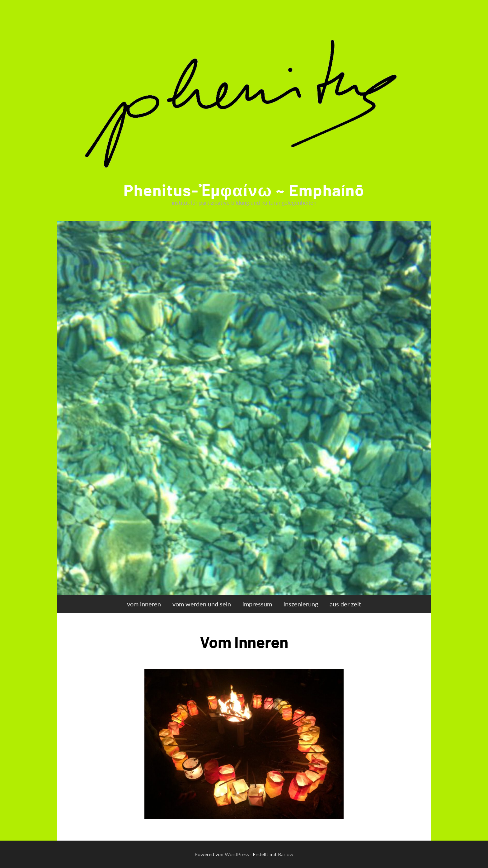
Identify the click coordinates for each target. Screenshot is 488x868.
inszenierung (301, 604)
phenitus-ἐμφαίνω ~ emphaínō (244, 190)
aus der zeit (345, 604)
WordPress (237, 854)
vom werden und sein (202, 604)
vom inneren (144, 604)
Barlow (286, 854)
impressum (257, 604)
